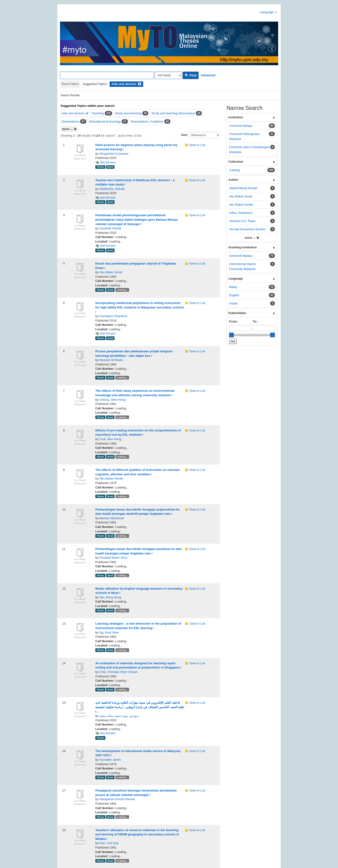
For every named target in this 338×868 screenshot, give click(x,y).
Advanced (208, 75)
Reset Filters (70, 84)
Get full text (105, 171)
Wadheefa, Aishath (112, 198)
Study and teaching (128, 113)
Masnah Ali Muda (111, 377)
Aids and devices (75, 113)
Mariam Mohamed (112, 536)
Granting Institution (243, 247)
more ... (69, 129)
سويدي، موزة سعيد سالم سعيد (119, 733)
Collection (236, 162)
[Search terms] (107, 75)
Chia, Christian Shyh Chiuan (118, 689)
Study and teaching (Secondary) (173, 113)
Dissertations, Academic (147, 121)
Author (233, 180)
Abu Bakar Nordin (111, 496)
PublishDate (237, 313)
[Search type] (168, 75)
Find (190, 75)
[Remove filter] (140, 84)
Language (268, 12)
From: (233, 321)
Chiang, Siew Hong (112, 417)
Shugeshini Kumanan (114, 154)
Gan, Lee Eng (109, 861)
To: (255, 321)
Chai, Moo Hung (110, 456)
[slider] (231, 335)
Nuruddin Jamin (110, 777)
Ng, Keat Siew (109, 650)
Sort (184, 135)
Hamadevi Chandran (113, 333)
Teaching (98, 113)
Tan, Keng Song (110, 615)
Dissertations (71, 121)
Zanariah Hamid (110, 246)
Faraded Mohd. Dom (113, 575)
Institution (236, 117)
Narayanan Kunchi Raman (117, 817)
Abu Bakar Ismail (111, 290)
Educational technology (105, 121)
